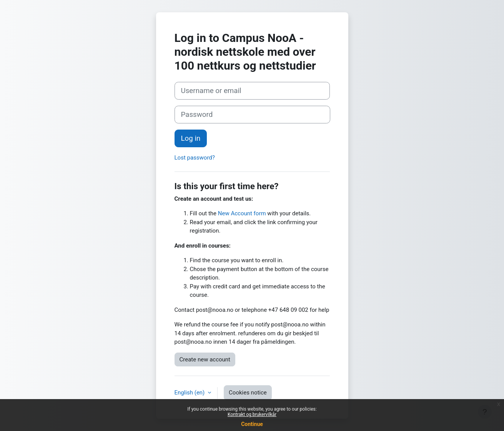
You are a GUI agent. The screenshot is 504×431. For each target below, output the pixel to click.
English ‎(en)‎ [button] (190, 393)
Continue (252, 424)
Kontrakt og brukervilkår (252, 414)
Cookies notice (248, 393)
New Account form (242, 213)
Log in (191, 138)
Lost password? (195, 158)
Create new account (205, 359)
